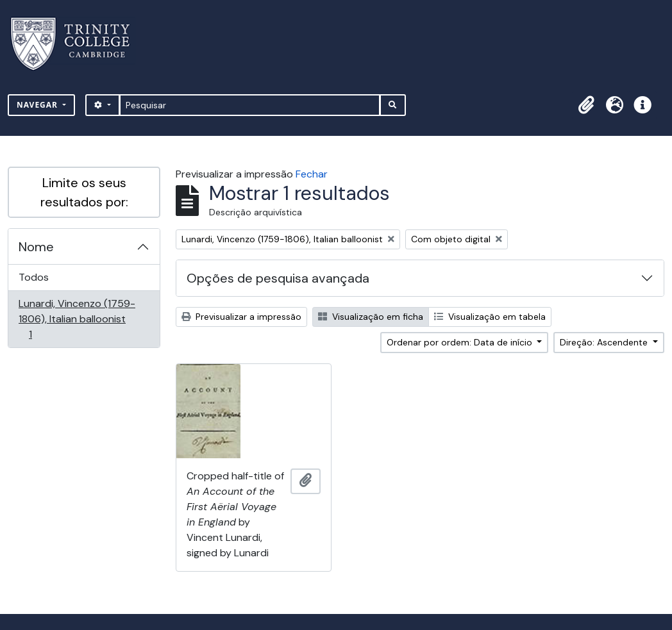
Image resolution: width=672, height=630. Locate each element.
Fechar (312, 174)
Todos (34, 277)
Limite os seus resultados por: (84, 192)
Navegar (38, 105)
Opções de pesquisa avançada (278, 278)
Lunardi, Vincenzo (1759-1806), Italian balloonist (77, 319)
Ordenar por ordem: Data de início (461, 342)
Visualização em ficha (371, 317)
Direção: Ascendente (605, 342)
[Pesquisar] (250, 105)
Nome (36, 247)
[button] (586, 105)
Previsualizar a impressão (241, 317)
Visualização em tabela (490, 317)
